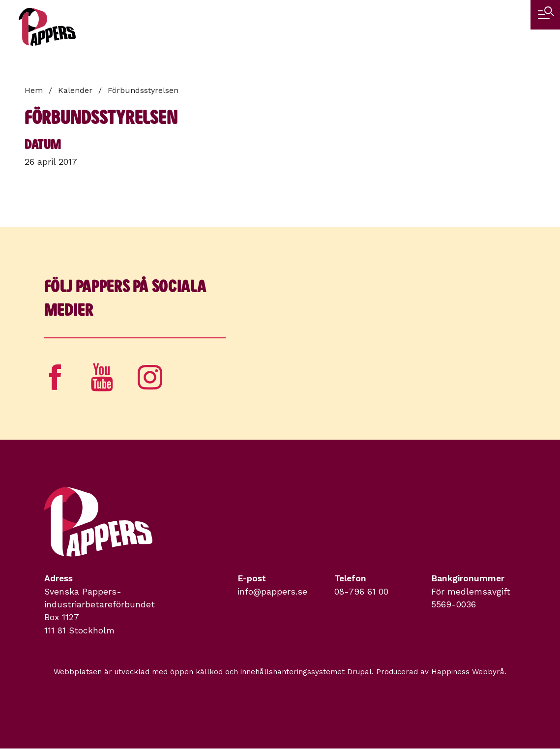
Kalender (75, 90)
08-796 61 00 (361, 592)
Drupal (359, 672)
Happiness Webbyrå (468, 672)
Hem (34, 90)
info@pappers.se (272, 592)
